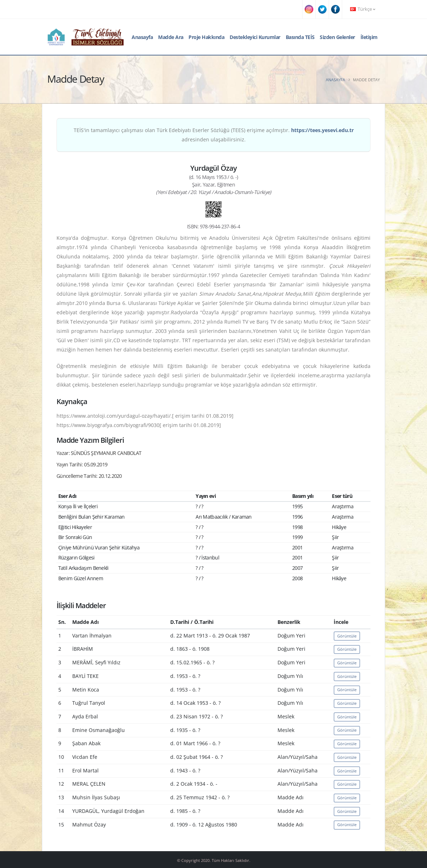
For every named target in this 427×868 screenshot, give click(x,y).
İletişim (369, 37)
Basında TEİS (300, 37)
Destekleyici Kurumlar (255, 37)
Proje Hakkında (206, 37)
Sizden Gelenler (337, 37)
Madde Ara (171, 37)
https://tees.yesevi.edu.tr (322, 130)
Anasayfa (142, 37)
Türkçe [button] (363, 9)
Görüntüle (347, 636)
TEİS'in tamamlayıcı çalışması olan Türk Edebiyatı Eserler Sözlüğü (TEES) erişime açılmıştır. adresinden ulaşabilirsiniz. (214, 135)
